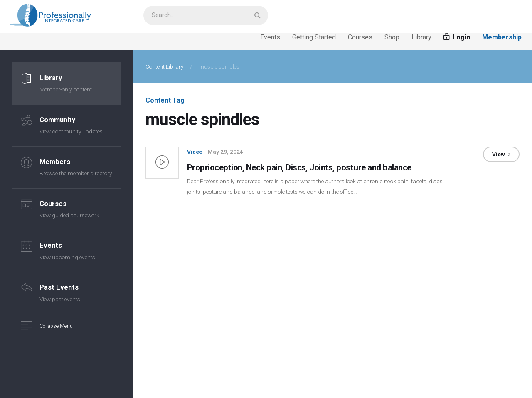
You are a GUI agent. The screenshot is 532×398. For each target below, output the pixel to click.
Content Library (164, 68)
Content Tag (165, 102)
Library (421, 39)
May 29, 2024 (225, 153)
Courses (360, 39)
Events (270, 39)
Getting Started (314, 39)
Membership (502, 39)
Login (457, 39)
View (501, 156)
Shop (392, 39)
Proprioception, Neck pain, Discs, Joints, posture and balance (311, 168)
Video (195, 153)
